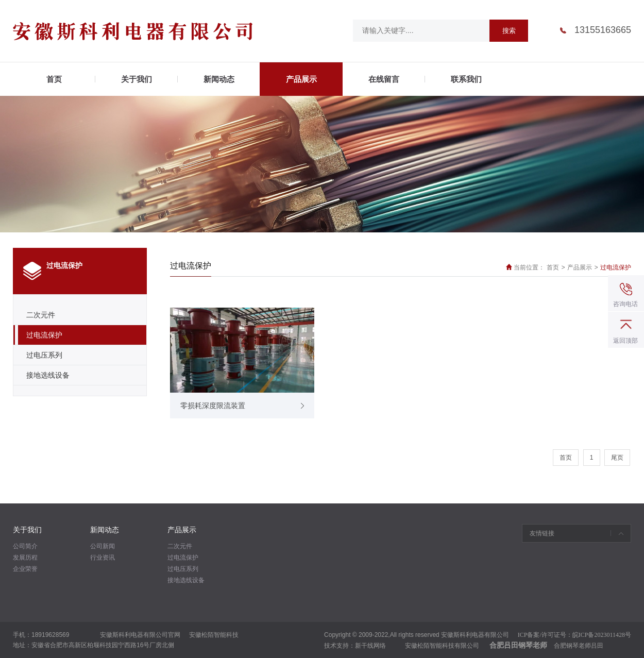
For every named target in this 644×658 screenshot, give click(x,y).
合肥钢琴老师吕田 (579, 646)
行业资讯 (103, 558)
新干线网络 (370, 646)
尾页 (617, 458)
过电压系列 (44, 355)
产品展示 (580, 267)
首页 (553, 267)
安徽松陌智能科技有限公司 (442, 646)
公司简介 (25, 546)
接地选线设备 (48, 375)
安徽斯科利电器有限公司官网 (140, 635)
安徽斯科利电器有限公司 (475, 635)
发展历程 (25, 558)
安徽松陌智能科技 (214, 635)
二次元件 (41, 315)
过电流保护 (44, 335)
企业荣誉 (25, 569)
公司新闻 (103, 546)
